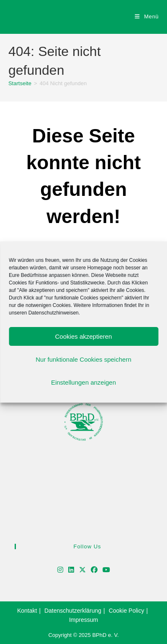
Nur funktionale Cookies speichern (83, 359)
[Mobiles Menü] (147, 16)
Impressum (83, 620)
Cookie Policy (127, 611)
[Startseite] (20, 83)
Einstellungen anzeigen (83, 382)
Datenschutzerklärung (73, 611)
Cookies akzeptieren (84, 336)
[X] (82, 570)
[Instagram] (60, 570)
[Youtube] (106, 570)
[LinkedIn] (71, 570)
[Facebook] (94, 570)
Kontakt (27, 611)
